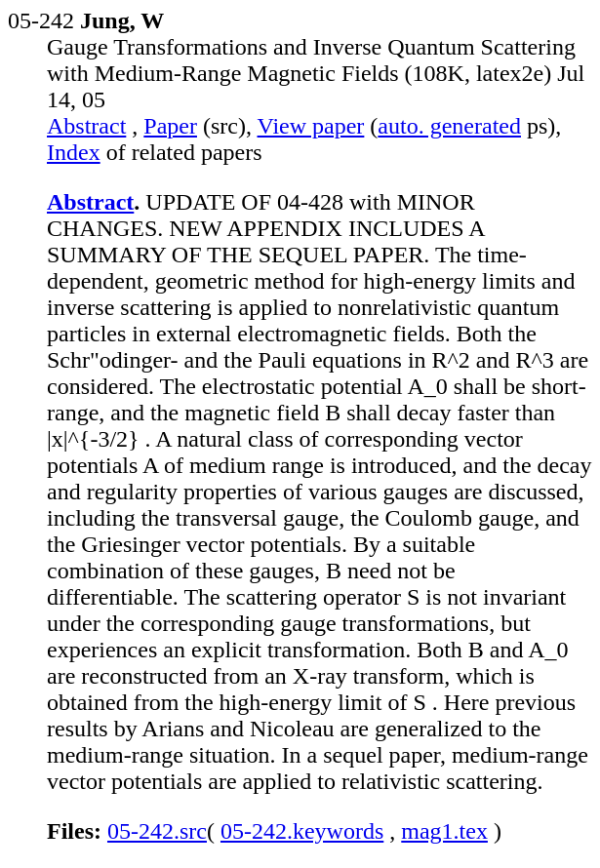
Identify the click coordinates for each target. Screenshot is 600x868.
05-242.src (157, 831)
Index (74, 152)
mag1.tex (444, 831)
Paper (170, 126)
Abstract (86, 126)
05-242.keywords (302, 831)
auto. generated (449, 126)
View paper (311, 126)
